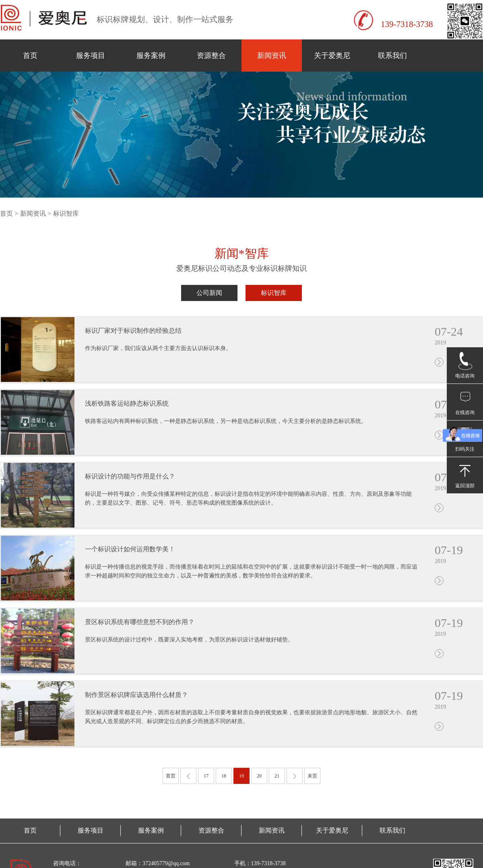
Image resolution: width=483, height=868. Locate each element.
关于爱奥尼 (332, 56)
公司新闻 (209, 293)
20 (259, 776)
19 (242, 776)
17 (206, 776)
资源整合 (211, 56)
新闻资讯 (272, 56)
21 (277, 776)
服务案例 (151, 56)
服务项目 (91, 56)
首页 (30, 56)
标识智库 (274, 293)
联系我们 (392, 56)
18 (224, 776)
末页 (312, 776)
